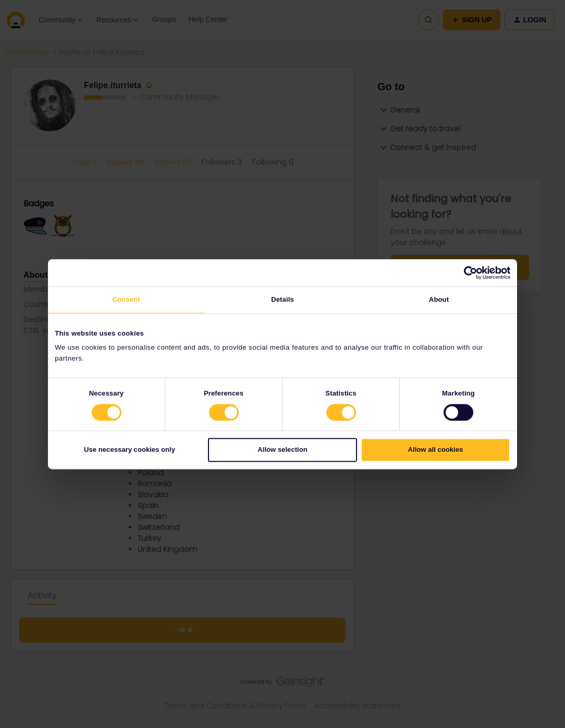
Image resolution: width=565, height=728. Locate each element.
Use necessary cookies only (130, 450)
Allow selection (282, 450)
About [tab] (439, 300)
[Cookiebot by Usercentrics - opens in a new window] (465, 273)
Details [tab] (282, 300)
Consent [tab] (126, 300)
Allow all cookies (436, 450)
